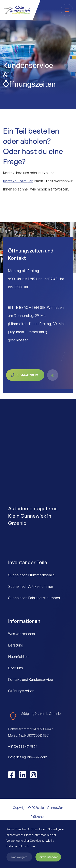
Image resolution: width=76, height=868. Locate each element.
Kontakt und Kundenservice (31, 679)
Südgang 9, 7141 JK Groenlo (41, 714)
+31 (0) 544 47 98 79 (23, 746)
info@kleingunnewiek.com (28, 757)
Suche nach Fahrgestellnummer (34, 598)
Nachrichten (18, 657)
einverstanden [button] (49, 857)
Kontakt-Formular (18, 181)
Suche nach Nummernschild (31, 575)
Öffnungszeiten (21, 691)
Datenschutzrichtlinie (21, 846)
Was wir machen (21, 634)
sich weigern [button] (19, 857)
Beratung (16, 645)
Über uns (16, 668)
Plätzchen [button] (38, 817)
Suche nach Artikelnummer (31, 586)
